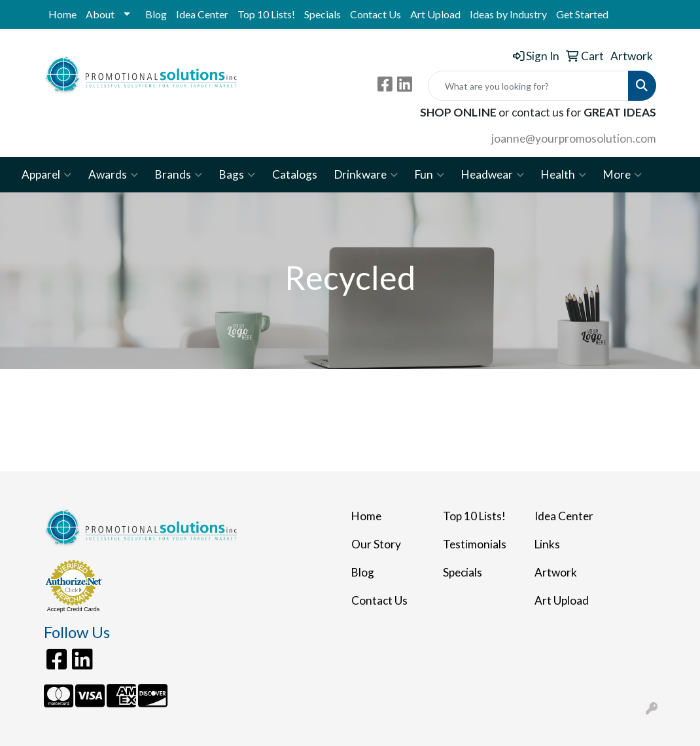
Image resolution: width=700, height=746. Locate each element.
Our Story (376, 544)
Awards (113, 175)
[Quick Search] (528, 86)
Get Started (582, 14)
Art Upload (435, 14)
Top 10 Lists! (266, 14)
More (622, 175)
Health (564, 175)
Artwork (556, 572)
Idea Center (202, 14)
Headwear (493, 175)
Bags (237, 175)
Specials (323, 14)
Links (547, 544)
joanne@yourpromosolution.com (574, 138)
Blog (156, 14)
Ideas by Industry (508, 14)
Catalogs (295, 174)
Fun (429, 175)
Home (62, 14)
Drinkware (366, 175)
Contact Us (376, 14)
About (100, 14)
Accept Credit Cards (74, 609)
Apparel (46, 175)
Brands (179, 175)
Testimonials (475, 544)
